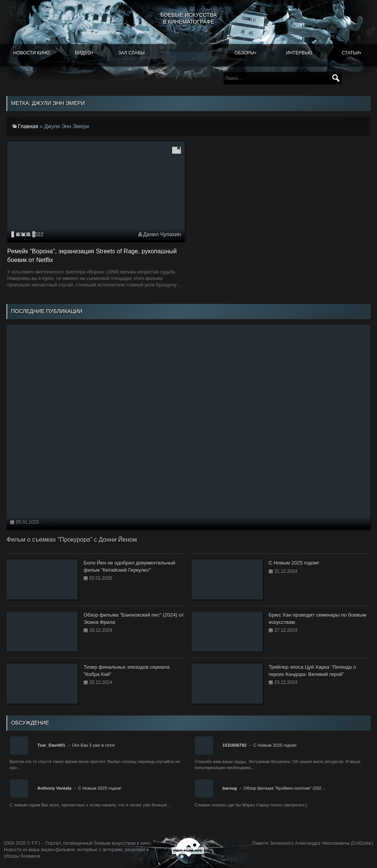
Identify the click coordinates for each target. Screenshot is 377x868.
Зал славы (131, 53)
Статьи (350, 53)
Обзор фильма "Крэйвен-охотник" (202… (285, 788)
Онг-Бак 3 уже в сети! (93, 745)
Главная (28, 126)
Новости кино (32, 53)
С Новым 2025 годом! (275, 745)
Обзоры (244, 53)
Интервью (299, 53)
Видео (83, 53)
